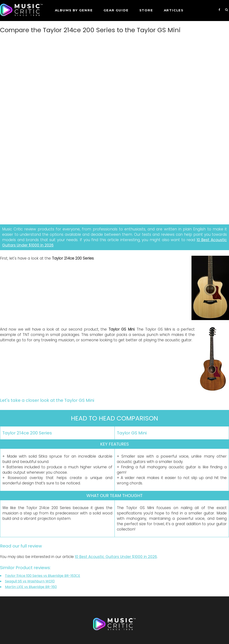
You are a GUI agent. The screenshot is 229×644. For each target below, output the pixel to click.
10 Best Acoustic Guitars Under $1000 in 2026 (116, 557)
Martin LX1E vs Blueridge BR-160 (31, 587)
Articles (174, 10)
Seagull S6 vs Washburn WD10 (30, 581)
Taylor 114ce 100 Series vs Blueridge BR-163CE (43, 576)
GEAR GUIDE (116, 10)
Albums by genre (74, 10)
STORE (146, 10)
